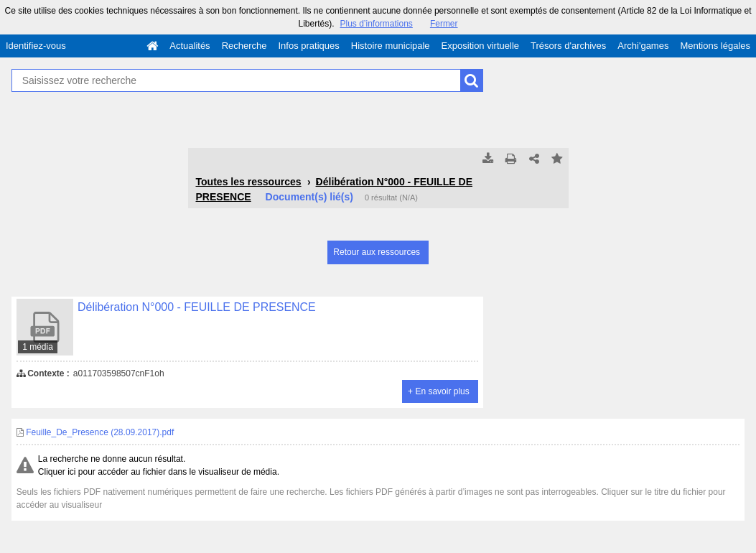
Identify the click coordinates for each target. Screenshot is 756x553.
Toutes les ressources (249, 182)
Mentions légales (715, 46)
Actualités (190, 46)
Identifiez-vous (36, 46)
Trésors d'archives (568, 46)
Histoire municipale (391, 46)
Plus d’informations (376, 24)
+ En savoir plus (439, 391)
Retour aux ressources (377, 252)
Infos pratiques (309, 46)
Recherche (244, 46)
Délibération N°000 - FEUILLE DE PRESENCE (197, 307)
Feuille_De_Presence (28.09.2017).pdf (95, 432)
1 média (38, 347)
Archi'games (643, 46)
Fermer (444, 24)
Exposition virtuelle (480, 46)
